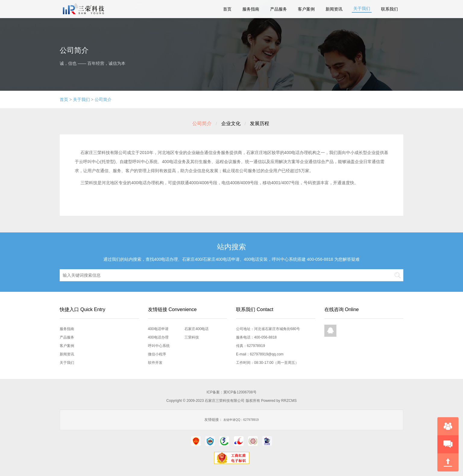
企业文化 (231, 123)
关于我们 (362, 8)
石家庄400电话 (197, 329)
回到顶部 (448, 462)
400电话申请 (158, 329)
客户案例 (306, 9)
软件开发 (155, 363)
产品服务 (279, 9)
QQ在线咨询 (330, 331)
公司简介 (103, 99)
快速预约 (448, 444)
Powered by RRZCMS (278, 401)
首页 (227, 9)
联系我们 (389, 9)
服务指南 (251, 9)
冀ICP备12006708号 (240, 392)
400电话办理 (158, 337)
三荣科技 (192, 337)
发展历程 (260, 123)
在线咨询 (448, 426)
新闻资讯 (334, 9)
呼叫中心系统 (159, 346)
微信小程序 (157, 354)
